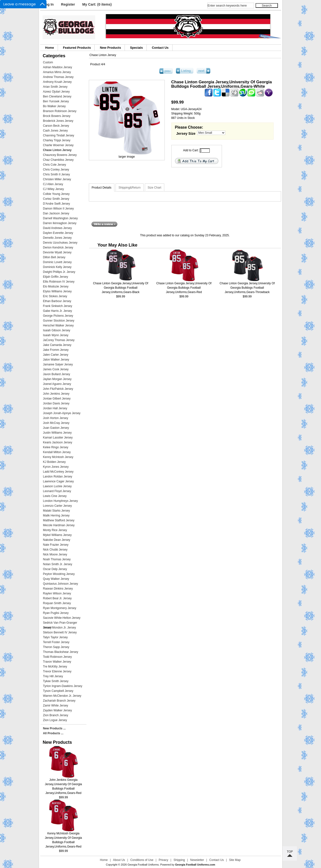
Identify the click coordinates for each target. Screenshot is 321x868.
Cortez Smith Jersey (56, 199)
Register (68, 4)
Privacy (163, 860)
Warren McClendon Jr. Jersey (62, 696)
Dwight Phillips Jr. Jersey (59, 272)
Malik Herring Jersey (56, 515)
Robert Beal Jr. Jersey (57, 598)
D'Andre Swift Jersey (57, 204)
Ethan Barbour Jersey (57, 301)
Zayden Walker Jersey (58, 710)
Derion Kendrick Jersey (58, 248)
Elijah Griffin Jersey (56, 277)
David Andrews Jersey (58, 228)
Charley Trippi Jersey (57, 140)
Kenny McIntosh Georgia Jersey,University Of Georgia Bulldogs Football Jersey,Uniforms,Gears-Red (63, 838)
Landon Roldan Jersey (58, 477)
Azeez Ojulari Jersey (56, 92)
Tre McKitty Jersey (55, 667)
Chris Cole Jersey (55, 165)
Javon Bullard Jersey (57, 374)
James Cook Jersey (56, 369)
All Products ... (53, 733)
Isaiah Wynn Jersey (56, 335)
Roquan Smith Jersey (57, 603)
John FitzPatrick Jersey (58, 389)
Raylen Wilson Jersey (57, 593)
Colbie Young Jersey (56, 194)
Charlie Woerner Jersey (58, 145)
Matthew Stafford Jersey (59, 520)
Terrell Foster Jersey (56, 642)
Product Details (102, 188)
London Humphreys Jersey (60, 501)
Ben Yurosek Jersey (56, 101)
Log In (48, 4)
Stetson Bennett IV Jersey (60, 632)
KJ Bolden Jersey (54, 462)
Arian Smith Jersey (55, 87)
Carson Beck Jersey (56, 126)
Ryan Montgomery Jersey (60, 608)
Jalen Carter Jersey (56, 355)
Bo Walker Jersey (55, 106)
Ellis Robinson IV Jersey (59, 282)
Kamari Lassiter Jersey (58, 438)
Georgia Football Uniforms (143, 865)
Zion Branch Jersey (56, 715)
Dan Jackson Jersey (56, 213)
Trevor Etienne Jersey (57, 671)
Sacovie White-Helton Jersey (62, 618)
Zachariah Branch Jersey (59, 701)
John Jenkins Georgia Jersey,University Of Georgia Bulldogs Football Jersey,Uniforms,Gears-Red (63, 785)
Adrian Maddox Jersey (58, 67)
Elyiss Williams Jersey (57, 291)
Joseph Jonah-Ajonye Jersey (62, 413)
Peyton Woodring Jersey (59, 574)
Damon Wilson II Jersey (59, 209)
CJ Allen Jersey (53, 184)
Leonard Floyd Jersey (57, 491)
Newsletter (197, 860)
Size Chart (155, 188)
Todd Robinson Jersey (58, 657)
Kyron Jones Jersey (56, 467)
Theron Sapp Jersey (56, 647)
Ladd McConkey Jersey (58, 472)
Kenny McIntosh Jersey (58, 457)
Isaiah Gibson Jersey (57, 330)
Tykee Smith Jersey (56, 681)
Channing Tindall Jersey (59, 135)
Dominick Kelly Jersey (57, 267)
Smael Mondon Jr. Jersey (60, 628)
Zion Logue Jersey (55, 720)
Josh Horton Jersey (56, 418)
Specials (136, 48)
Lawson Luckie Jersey (57, 486)
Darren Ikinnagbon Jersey (60, 223)
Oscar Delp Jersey (55, 569)
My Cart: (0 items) (97, 4)
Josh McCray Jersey (56, 423)
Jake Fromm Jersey (56, 350)
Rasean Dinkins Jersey (58, 589)
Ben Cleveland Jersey (57, 96)
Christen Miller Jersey (57, 179)
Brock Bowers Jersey (57, 116)
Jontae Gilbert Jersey (57, 399)
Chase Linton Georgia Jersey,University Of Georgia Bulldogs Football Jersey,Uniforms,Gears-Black (121, 288)
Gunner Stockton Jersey (59, 321)
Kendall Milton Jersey (57, 452)
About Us (119, 860)
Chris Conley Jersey (56, 170)
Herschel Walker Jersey (58, 325)
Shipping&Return (130, 188)
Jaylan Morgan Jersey (57, 379)
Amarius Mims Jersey (57, 72)
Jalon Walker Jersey (56, 360)
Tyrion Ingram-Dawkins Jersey (63, 686)
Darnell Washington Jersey (60, 218)
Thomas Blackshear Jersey (61, 652)
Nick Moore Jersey (55, 554)
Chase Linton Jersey (103, 55)
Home (50, 48)
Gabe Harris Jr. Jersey (58, 311)
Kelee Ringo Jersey (56, 447)
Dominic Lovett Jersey (57, 262)
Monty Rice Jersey (55, 530)
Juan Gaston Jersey (56, 428)
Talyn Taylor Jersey (55, 637)
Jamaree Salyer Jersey (58, 364)
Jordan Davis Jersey (56, 403)
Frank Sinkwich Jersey (58, 306)
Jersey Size (186, 134)
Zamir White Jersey (56, 706)
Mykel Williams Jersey (57, 535)
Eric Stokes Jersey (55, 296)
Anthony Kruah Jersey (57, 82)
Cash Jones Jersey (55, 131)
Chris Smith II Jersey (57, 174)
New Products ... (54, 728)
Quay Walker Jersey (56, 579)
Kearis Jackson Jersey (58, 442)
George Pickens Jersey (58, 316)
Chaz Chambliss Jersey (58, 160)
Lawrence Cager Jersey (59, 481)
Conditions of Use (142, 860)
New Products (110, 48)
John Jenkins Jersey (56, 394)
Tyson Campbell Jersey (58, 691)
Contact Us (160, 48)
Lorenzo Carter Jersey (58, 506)
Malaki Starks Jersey (57, 511)
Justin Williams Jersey (57, 433)
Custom (48, 62)
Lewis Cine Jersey (55, 496)
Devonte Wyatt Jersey (57, 252)
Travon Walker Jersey (57, 662)
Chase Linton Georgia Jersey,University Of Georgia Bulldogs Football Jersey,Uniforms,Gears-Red (184, 288)
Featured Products (77, 48)
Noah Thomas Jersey (57, 559)
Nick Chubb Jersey (55, 550)
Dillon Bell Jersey (54, 257)
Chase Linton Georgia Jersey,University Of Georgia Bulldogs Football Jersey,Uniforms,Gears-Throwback (247, 288)
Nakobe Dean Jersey (57, 540)
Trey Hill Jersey (53, 676)
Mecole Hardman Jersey (59, 525)
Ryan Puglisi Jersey (56, 613)
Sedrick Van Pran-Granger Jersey (60, 623)
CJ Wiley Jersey (54, 189)
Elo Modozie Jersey (56, 286)
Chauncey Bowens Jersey (60, 155)
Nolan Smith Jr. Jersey (58, 564)
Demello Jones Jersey (57, 238)
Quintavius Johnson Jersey (61, 584)
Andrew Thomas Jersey (58, 77)
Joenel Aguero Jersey (57, 384)
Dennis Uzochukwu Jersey (60, 243)
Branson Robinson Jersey (60, 111)
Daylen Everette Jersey (58, 233)
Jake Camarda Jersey (57, 345)
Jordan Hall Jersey (55, 408)
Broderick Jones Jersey (58, 121)
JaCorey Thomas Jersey (59, 340)
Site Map (235, 860)
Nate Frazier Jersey (56, 545)
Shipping (179, 860)
